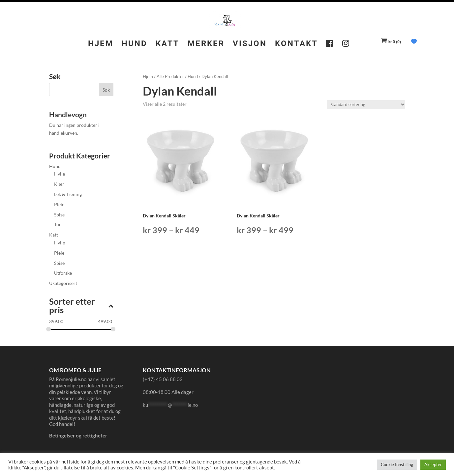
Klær (59, 184)
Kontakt (296, 45)
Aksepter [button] (433, 464)
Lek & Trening (68, 194)
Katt (167, 45)
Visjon (250, 45)
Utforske (63, 273)
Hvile (60, 174)
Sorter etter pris (81, 306)
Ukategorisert (63, 283)
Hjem (101, 45)
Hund (135, 45)
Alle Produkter (170, 76)
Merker (206, 45)
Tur (58, 224)
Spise (59, 215)
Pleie (59, 204)
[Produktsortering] (366, 105)
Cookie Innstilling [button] (397, 464)
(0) (395, 42)
